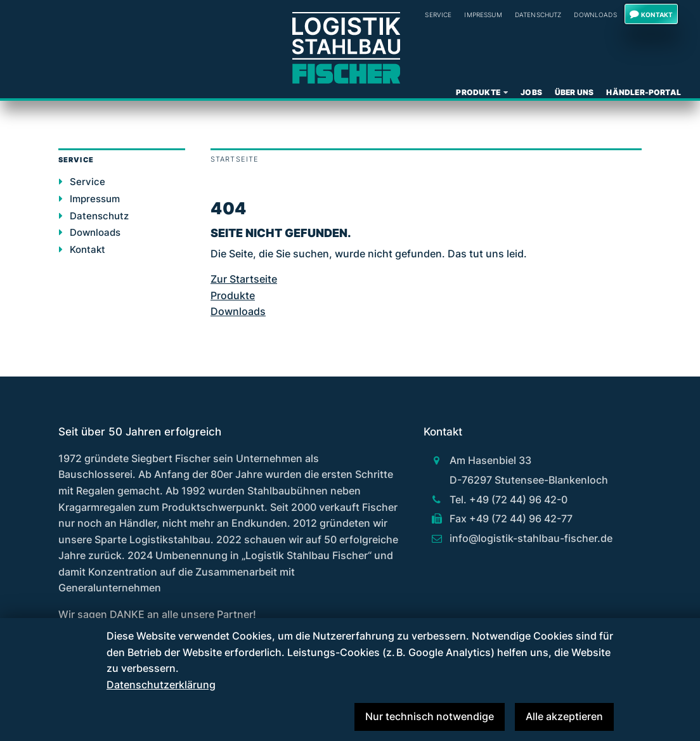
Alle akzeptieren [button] (564, 716)
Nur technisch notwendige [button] (430, 716)
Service (87, 182)
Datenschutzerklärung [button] (161, 685)
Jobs (531, 92)
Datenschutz (538, 15)
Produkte (478, 92)
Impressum (483, 15)
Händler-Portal (644, 92)
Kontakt (657, 15)
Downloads (595, 15)
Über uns (574, 92)
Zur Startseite (244, 279)
